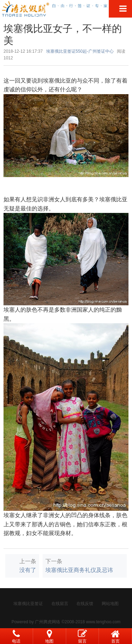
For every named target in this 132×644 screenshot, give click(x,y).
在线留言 (60, 604)
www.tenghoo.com (103, 622)
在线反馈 (85, 604)
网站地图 (110, 604)
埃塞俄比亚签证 (28, 604)
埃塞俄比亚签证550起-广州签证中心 (80, 51)
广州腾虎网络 (48, 622)
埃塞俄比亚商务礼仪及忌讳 (79, 570)
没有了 (28, 570)
